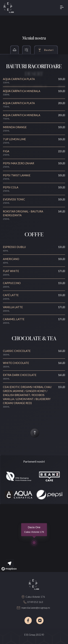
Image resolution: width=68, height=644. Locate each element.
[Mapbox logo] (9, 569)
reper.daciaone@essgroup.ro (36, 608)
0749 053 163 (35, 602)
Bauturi (49, 50)
